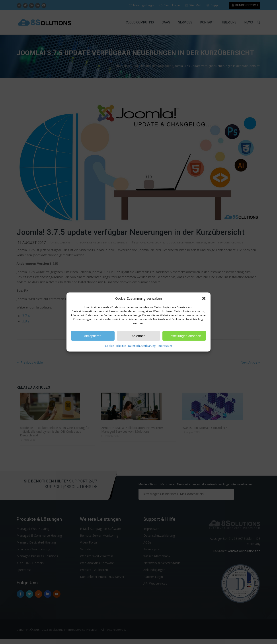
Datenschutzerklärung (142, 346)
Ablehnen (138, 336)
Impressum (165, 346)
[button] (204, 298)
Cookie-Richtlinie (115, 346)
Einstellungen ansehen (184, 336)
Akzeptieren (93, 336)
